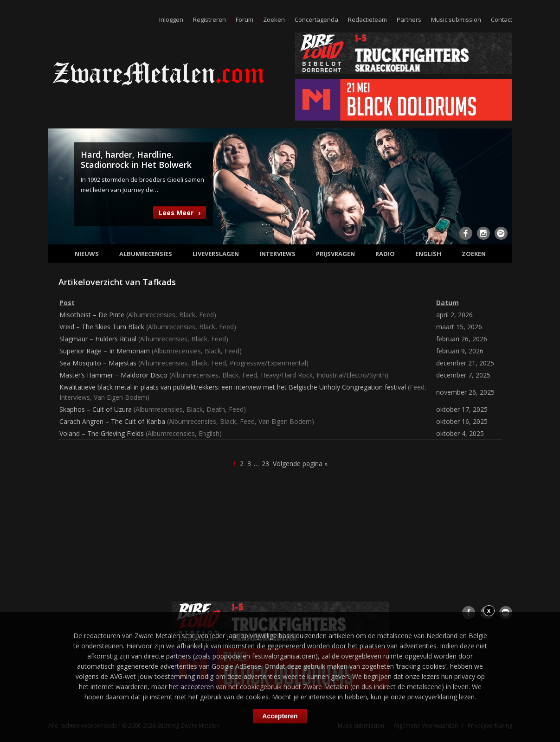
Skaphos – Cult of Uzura (96, 409)
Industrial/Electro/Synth (351, 375)
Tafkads (159, 282)
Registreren (209, 19)
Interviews (277, 254)
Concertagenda (316, 19)
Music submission (456, 19)
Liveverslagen (216, 254)
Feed (206, 315)
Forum (245, 19)
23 (265, 464)
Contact (502, 19)
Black (187, 315)
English (428, 254)
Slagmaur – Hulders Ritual (98, 339)
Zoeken (274, 19)
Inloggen (171, 19)
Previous (61, 185)
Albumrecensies (146, 254)
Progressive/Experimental (268, 363)
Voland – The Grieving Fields (102, 433)
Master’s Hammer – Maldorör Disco (113, 375)
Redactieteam (367, 19)
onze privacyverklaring (424, 697)
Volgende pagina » (300, 464)
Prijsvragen (335, 254)
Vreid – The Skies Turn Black (102, 327)
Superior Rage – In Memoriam (105, 351)
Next (500, 185)
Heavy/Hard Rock (287, 375)
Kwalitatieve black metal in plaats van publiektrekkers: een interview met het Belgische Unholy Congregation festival (233, 387)
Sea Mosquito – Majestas (98, 363)
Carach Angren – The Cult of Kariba (112, 421)
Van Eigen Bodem (120, 397)
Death (216, 409)
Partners (409, 19)
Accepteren (280, 716)
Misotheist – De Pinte (92, 315)
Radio (385, 254)
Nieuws (87, 254)
